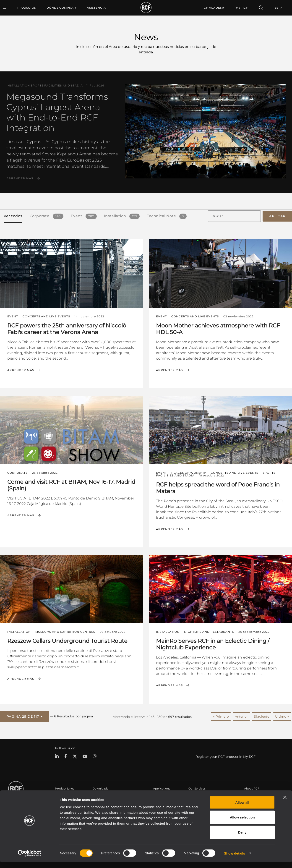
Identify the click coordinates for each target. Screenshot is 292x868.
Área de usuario (199, 796)
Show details (235, 859)
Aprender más (20, 178)
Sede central (253, 796)
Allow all (242, 808)
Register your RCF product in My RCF (226, 755)
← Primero (221, 715)
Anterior (241, 715)
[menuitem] (61, 8)
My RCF (242, 8)
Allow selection (242, 823)
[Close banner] (285, 803)
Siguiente (262, 715)
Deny (242, 838)
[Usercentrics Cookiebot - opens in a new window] (30, 859)
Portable (61, 796)
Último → (282, 715)
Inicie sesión (87, 47)
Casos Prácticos (164, 796)
